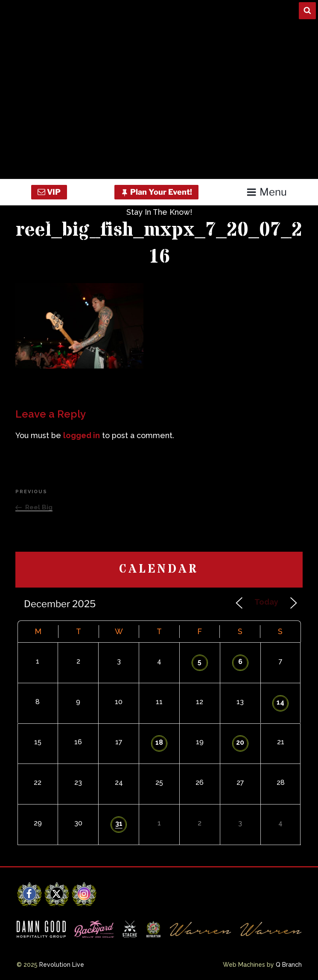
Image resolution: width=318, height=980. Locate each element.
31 (119, 823)
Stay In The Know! (159, 212)
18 (159, 742)
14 (280, 702)
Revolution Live (62, 965)
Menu (267, 192)
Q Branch (289, 965)
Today (266, 602)
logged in (82, 435)
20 (240, 742)
